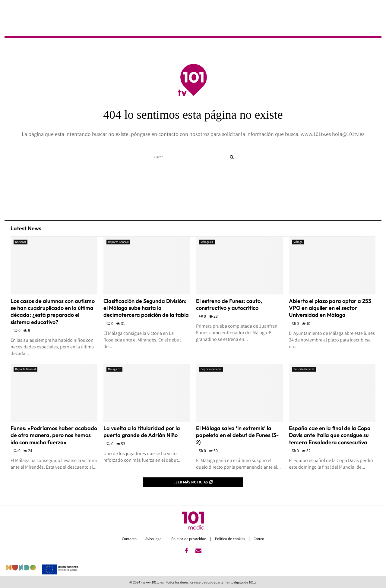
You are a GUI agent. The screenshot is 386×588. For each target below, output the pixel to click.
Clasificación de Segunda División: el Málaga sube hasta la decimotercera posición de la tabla (146, 308)
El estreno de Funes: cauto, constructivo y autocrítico (229, 304)
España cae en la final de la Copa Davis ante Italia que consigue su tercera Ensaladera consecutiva (330, 435)
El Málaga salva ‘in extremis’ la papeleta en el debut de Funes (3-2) (237, 435)
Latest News (26, 228)
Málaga (298, 242)
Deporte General (118, 242)
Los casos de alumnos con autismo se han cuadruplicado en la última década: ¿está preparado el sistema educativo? (53, 311)
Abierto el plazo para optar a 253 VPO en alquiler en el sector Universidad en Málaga (330, 308)
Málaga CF (207, 242)
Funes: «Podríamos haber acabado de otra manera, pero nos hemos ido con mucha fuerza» (54, 435)
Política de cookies (230, 539)
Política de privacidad (189, 539)
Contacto (130, 539)
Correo (259, 539)
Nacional (21, 242)
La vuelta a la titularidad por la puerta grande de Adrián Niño (142, 432)
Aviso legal (154, 539)
